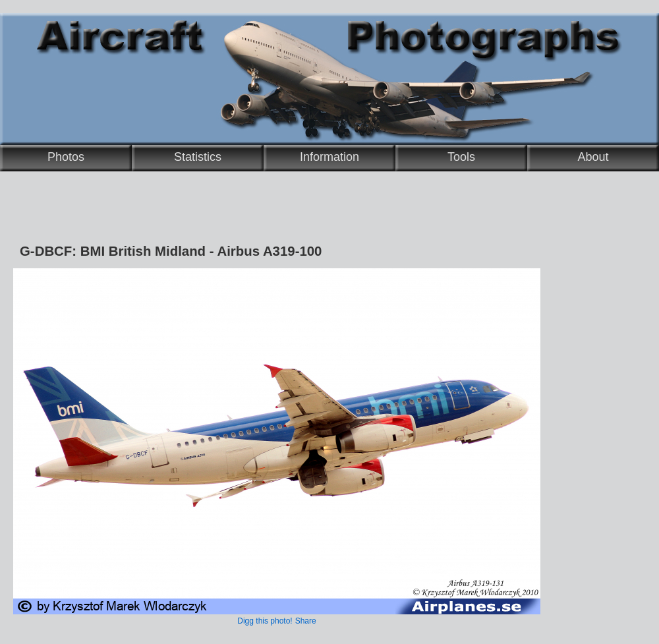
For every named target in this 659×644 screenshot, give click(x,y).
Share (306, 621)
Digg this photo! (265, 621)
